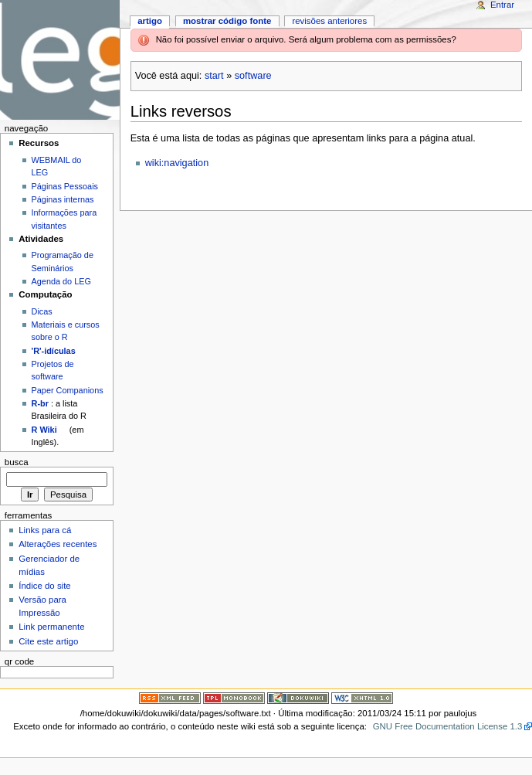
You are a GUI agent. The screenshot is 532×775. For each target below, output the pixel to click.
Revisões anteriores (329, 21)
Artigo (150, 21)
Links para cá (45, 530)
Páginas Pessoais (65, 186)
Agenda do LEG (61, 281)
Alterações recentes (58, 544)
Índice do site (45, 586)
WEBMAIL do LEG (57, 166)
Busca (17, 462)
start (214, 76)
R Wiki (44, 430)
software (253, 76)
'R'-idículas (54, 351)
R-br (40, 403)
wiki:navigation (177, 163)
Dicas (42, 311)
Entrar (502, 5)
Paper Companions (68, 390)
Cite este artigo (48, 641)
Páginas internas (63, 199)
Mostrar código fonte (227, 21)
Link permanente (51, 627)
